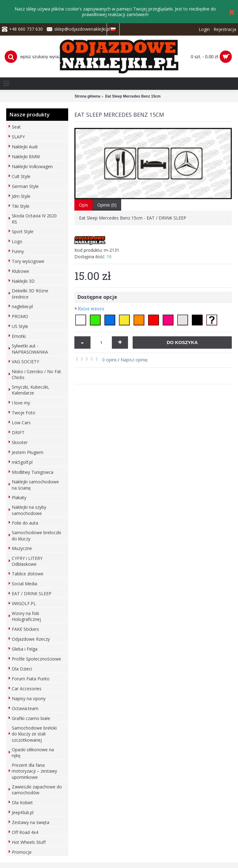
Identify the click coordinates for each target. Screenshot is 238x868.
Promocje (22, 852)
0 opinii (109, 360)
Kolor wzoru (91, 309)
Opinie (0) (107, 205)
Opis (84, 205)
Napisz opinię (134, 360)
